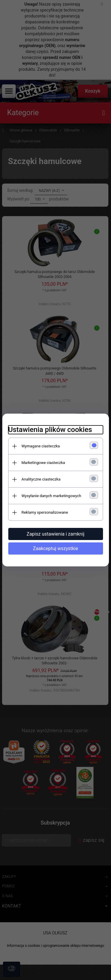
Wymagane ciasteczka (41, 446)
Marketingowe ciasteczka (43, 463)
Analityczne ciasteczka (41, 479)
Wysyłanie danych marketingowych (52, 496)
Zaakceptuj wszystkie (55, 548)
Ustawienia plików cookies (50, 430)
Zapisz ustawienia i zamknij (55, 534)
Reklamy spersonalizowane (45, 512)
